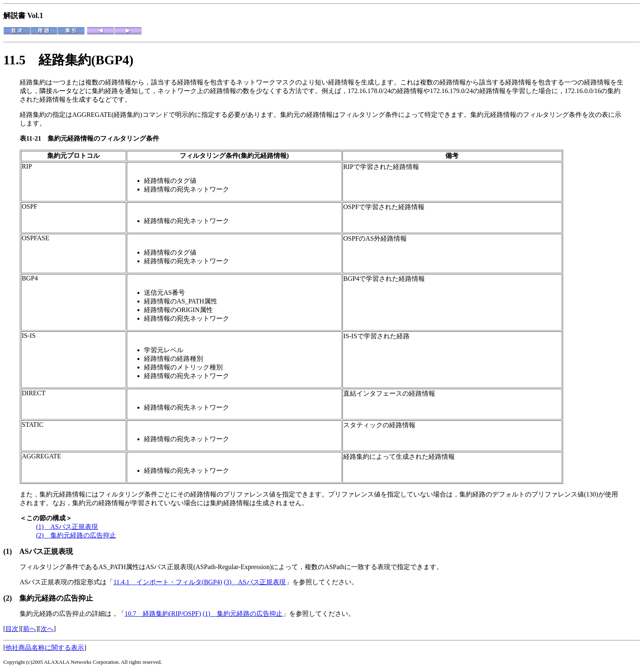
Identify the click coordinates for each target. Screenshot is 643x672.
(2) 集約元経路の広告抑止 (76, 535)
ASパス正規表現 (46, 551)
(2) (11, 598)
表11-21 (34, 138)
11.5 (21, 60)
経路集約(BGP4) (86, 60)
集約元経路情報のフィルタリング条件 (103, 138)
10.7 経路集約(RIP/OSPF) (163, 614)
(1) (11, 551)
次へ (47, 629)
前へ (30, 629)
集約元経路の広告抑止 (56, 598)
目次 (12, 629)
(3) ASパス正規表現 (255, 582)
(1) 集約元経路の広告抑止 (243, 614)
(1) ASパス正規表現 (67, 527)
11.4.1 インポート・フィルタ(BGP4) (168, 582)
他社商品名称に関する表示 (45, 648)
